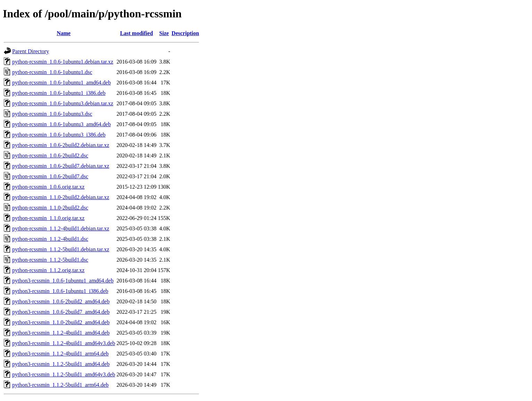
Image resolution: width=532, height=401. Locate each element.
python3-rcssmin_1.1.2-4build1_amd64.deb (61, 333)
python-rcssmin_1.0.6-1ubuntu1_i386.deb (59, 93)
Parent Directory (31, 51)
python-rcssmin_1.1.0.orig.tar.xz (48, 218)
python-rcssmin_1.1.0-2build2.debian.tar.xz (61, 197)
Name (64, 33)
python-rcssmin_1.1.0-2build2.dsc (50, 208)
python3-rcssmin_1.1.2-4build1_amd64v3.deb (64, 343)
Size (164, 33)
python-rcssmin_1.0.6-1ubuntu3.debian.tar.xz (63, 103)
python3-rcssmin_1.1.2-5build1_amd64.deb (61, 364)
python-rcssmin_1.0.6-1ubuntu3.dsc (52, 114)
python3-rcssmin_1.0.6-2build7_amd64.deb (61, 312)
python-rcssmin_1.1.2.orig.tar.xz (48, 270)
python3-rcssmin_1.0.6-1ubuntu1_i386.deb (60, 291)
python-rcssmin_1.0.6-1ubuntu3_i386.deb (59, 135)
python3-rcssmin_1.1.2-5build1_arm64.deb (60, 385)
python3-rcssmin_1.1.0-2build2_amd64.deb (61, 322)
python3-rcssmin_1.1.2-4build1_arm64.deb (60, 354)
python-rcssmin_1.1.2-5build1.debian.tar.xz (61, 249)
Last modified (137, 33)
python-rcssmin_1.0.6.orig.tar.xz (48, 187)
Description (185, 33)
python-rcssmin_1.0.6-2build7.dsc (50, 176)
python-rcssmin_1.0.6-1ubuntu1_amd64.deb (61, 83)
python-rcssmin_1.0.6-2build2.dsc (50, 156)
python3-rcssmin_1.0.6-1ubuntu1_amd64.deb (63, 281)
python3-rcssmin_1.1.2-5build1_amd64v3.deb (64, 374)
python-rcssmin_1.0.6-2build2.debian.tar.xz (61, 145)
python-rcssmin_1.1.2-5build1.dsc (50, 260)
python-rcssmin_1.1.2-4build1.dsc (50, 239)
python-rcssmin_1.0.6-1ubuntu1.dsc (52, 72)
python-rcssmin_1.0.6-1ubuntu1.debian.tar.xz (63, 62)
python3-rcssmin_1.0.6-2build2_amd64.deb (61, 301)
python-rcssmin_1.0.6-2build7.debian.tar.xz (61, 166)
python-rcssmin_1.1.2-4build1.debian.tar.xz (61, 228)
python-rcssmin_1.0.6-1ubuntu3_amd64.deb (61, 124)
